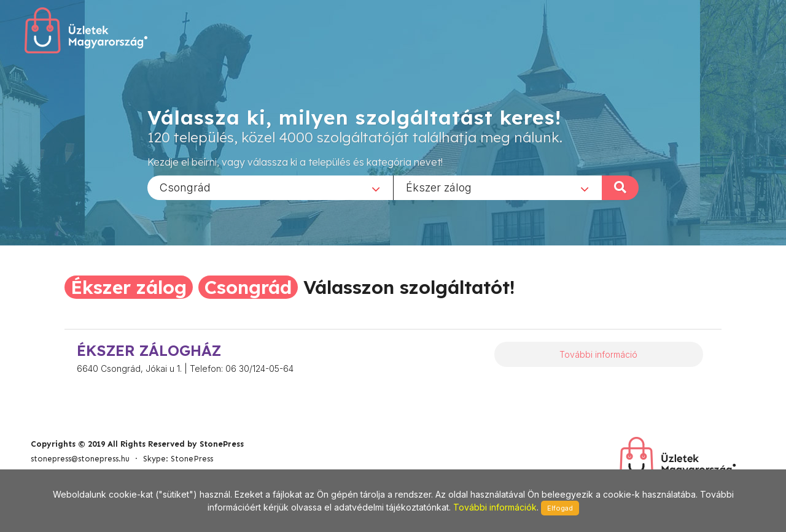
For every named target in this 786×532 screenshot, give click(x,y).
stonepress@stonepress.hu (80, 459)
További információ (598, 354)
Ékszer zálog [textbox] (439, 187)
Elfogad (560, 508)
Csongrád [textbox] (185, 187)
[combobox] (270, 187)
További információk (495, 507)
